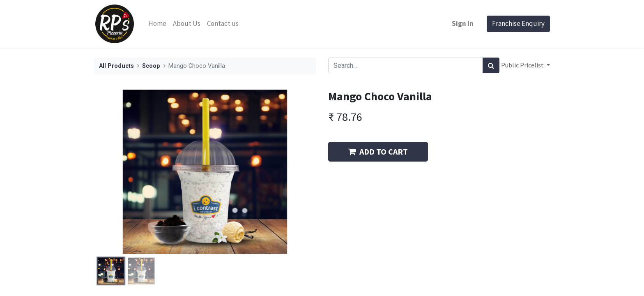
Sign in (463, 23)
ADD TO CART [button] (378, 151)
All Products (116, 66)
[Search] (491, 65)
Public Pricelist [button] (523, 65)
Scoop (151, 66)
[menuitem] (157, 24)
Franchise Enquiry (518, 23)
